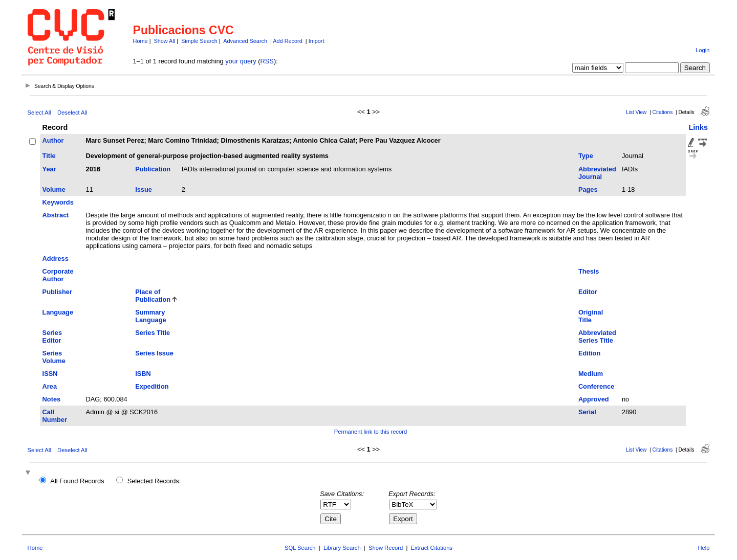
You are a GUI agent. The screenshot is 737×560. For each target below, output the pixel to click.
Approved (594, 399)
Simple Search (199, 41)
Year (49, 169)
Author (53, 140)
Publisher (57, 292)
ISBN (143, 374)
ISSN (50, 374)
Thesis (589, 271)
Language (58, 312)
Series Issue (154, 353)
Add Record (287, 41)
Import (317, 41)
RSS (267, 61)
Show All (165, 41)
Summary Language (150, 316)
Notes (52, 399)
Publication (153, 169)
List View (636, 112)
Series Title (153, 333)
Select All (39, 113)
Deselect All (72, 113)
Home (140, 41)
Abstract (56, 215)
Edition (589, 353)
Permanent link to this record (371, 432)
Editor (588, 292)
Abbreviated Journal (597, 173)
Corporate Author (58, 275)
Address (56, 259)
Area (50, 386)
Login (702, 50)
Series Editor (52, 337)
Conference (596, 386)
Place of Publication (153, 296)
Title (49, 156)
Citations (663, 112)
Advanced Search (245, 41)
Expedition (152, 386)
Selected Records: (154, 481)
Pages (588, 189)
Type (586, 156)
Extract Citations (432, 548)
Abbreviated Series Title (597, 337)
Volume (54, 189)
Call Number (55, 416)
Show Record (386, 548)
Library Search (342, 548)
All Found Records (77, 481)
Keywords (58, 202)
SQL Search (300, 548)
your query (241, 61)
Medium (591, 374)
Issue (144, 189)
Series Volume (54, 357)
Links (698, 127)
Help (703, 548)
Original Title (591, 316)
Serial (587, 412)
